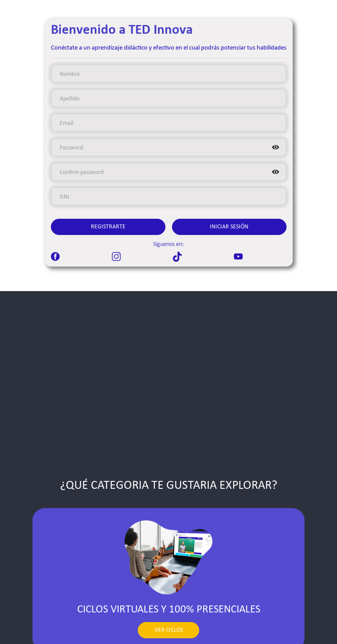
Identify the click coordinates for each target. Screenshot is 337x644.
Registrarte (108, 227)
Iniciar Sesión (229, 227)
